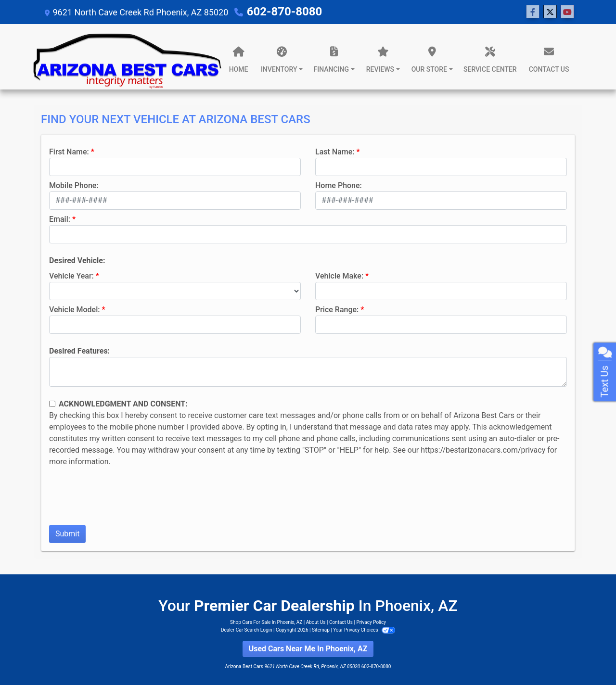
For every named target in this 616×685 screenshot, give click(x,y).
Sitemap (321, 630)
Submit (67, 534)
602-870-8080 (285, 12)
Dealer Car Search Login (247, 630)
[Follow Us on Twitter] (550, 12)
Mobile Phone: (74, 185)
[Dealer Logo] (128, 57)
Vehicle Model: (74, 310)
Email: (60, 219)
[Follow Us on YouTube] (567, 12)
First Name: (69, 152)
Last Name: (335, 152)
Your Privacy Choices (364, 630)
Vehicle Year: (71, 276)
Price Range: (337, 310)
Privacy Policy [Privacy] (371, 622)
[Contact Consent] (52, 404)
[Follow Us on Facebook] (533, 12)
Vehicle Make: (339, 276)
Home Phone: (339, 185)
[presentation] (122, 498)
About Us (316, 622)
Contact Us (341, 622)
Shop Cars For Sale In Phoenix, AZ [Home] (266, 622)
